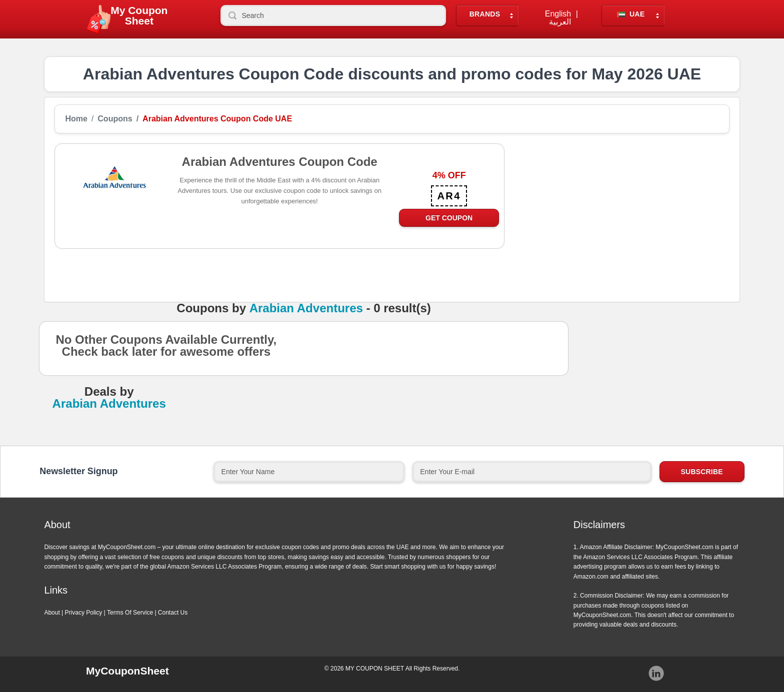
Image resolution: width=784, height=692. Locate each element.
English (558, 14)
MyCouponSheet (127, 671)
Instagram (656, 674)
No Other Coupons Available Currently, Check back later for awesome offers (166, 349)
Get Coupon (449, 218)
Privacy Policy (84, 613)
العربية (560, 22)
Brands (485, 14)
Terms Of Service (130, 613)
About (52, 613)
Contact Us (173, 613)
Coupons (115, 119)
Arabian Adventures (306, 308)
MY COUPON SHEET (375, 669)
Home (76, 119)
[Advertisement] (617, 213)
